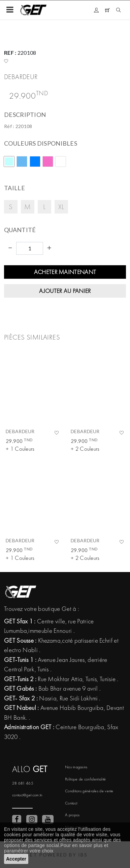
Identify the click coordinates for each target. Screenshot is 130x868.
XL (61, 207)
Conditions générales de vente (89, 791)
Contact (71, 803)
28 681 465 (23, 783)
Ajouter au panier (65, 291)
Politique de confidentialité (85, 779)
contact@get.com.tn (27, 795)
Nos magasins (76, 767)
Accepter (16, 859)
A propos (72, 815)
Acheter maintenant (65, 272)
